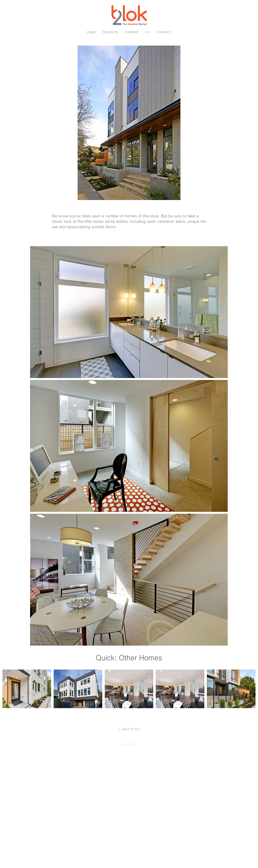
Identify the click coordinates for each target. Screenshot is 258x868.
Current (132, 32)
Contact (164, 32)
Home (91, 32)
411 (148, 32)
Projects (110, 32)
